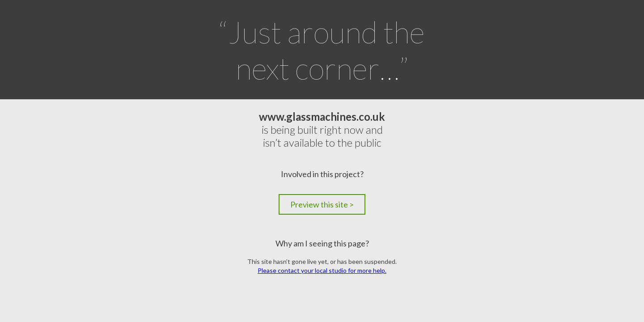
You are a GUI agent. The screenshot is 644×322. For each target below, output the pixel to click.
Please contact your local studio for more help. (322, 270)
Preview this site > (322, 204)
